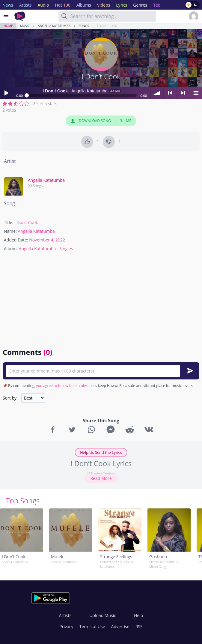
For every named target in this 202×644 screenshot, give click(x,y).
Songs (84, 26)
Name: (10, 231)
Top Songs (23, 500)
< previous (170, 93)
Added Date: (16, 240)
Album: (11, 249)
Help (138, 615)
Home (8, 26)
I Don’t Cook (107, 26)
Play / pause (6, 93)
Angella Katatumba (54, 26)
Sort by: (10, 398)
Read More (101, 478)
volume (157, 93)
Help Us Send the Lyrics (101, 452)
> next (183, 93)
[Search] (64, 16)
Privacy (66, 626)
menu (196, 93)
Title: (9, 222)
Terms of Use (92, 626)
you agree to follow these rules (62, 386)
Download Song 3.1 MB (101, 121)
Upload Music (103, 615)
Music (25, 26)
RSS (139, 626)
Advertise (120, 626)
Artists (65, 615)
